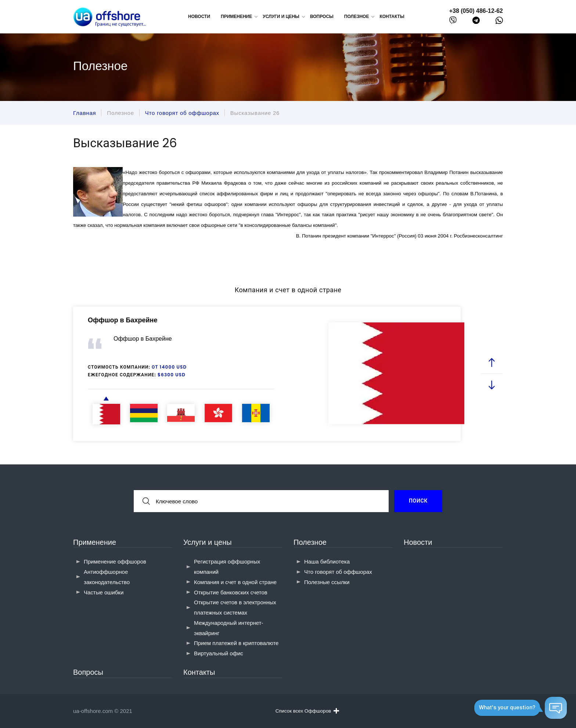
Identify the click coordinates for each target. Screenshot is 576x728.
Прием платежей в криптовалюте (236, 643)
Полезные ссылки (327, 582)
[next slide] (492, 385)
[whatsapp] (499, 22)
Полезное (310, 542)
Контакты (392, 17)
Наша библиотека (327, 562)
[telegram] (476, 22)
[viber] (453, 22)
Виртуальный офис (219, 653)
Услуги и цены (208, 542)
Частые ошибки (104, 592)
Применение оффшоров (115, 562)
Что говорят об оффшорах (338, 572)
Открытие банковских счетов (231, 592)
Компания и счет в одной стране (235, 582)
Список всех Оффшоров (307, 711)
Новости (199, 17)
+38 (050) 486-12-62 (476, 11)
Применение (95, 542)
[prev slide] (492, 363)
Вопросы (322, 17)
